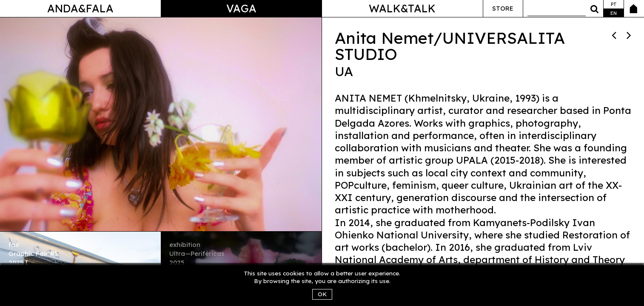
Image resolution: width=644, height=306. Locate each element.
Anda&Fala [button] (80, 8)
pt (614, 4)
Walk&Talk (402, 8)
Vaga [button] (241, 8)
